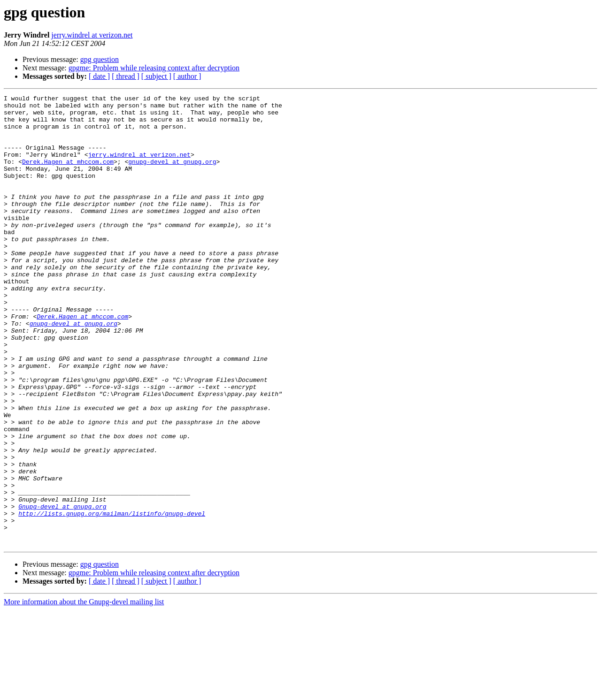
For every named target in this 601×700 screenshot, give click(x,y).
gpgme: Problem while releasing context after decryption (154, 68)
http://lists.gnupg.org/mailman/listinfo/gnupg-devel (112, 598)
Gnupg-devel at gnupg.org (62, 589)
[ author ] (187, 76)
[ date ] (99, 76)
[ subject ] (156, 76)
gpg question (100, 59)
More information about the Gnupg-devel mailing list (84, 692)
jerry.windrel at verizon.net (92, 35)
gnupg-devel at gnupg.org (172, 175)
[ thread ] (126, 76)
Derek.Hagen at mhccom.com (68, 175)
